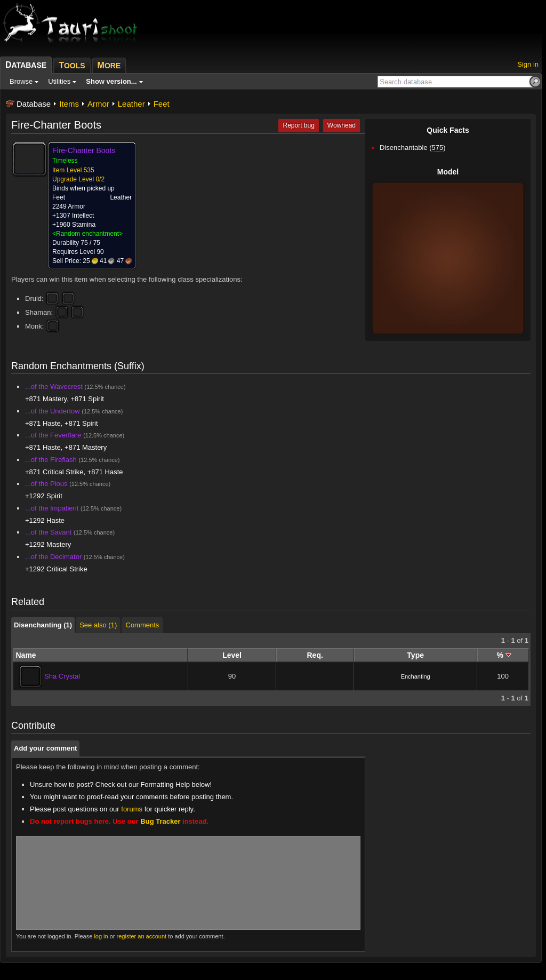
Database (34, 104)
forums (132, 809)
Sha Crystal (62, 676)
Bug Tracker (160, 821)
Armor (98, 104)
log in (101, 936)
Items (69, 104)
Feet (162, 104)
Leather (131, 104)
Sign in (528, 64)
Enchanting (416, 676)
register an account (142, 936)
